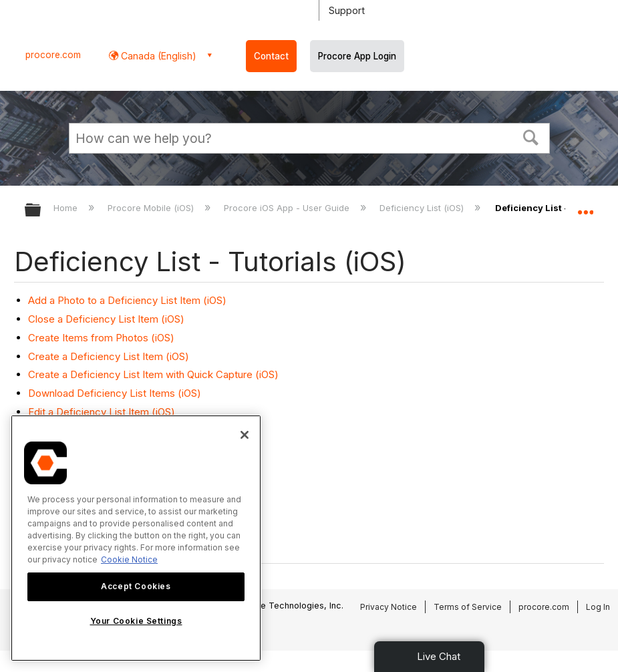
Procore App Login (357, 56)
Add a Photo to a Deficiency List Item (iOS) (127, 300)
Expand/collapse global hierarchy (41, 211)
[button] (530, 136)
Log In (598, 607)
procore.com (53, 55)
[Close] (245, 435)
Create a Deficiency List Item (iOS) (109, 356)
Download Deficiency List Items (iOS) (115, 393)
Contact (271, 56)
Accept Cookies (136, 586)
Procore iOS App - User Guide (288, 208)
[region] (136, 538)
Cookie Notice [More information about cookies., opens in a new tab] (129, 559)
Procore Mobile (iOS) (152, 208)
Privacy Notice (389, 607)
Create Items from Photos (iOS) (101, 338)
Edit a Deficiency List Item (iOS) (102, 412)
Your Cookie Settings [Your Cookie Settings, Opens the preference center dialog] (136, 621)
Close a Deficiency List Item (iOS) (106, 319)
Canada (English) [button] (157, 56)
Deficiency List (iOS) (423, 208)
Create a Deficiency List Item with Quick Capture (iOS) (153, 374)
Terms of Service (468, 607)
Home (67, 208)
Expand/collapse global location (585, 206)
